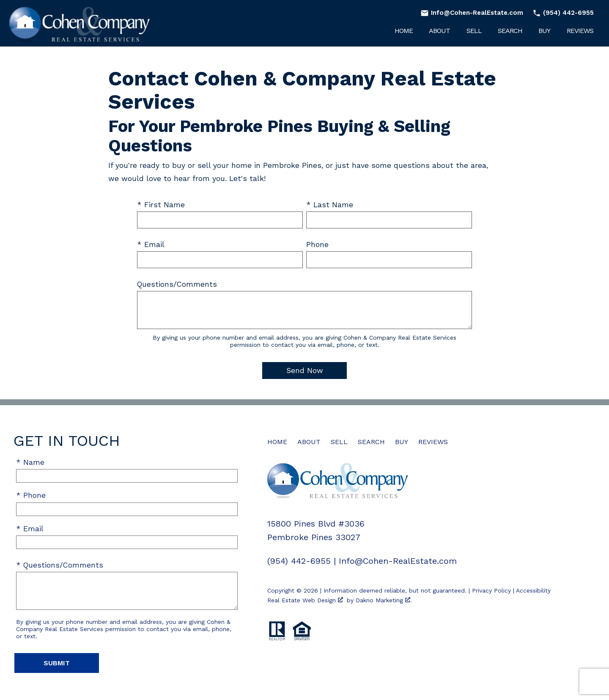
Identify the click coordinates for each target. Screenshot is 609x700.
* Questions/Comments (60, 565)
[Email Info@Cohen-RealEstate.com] (472, 13)
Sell (474, 31)
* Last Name (330, 205)
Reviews (580, 31)
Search (510, 31)
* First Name (161, 205)
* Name (30, 462)
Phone (317, 244)
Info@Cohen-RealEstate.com (398, 561)
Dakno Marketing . (384, 600)
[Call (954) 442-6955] (561, 13)
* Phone (31, 495)
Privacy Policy (491, 590)
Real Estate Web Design (305, 600)
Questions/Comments (177, 284)
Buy (544, 31)
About (439, 31)
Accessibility (533, 590)
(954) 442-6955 (299, 561)
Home (404, 31)
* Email (151, 244)
